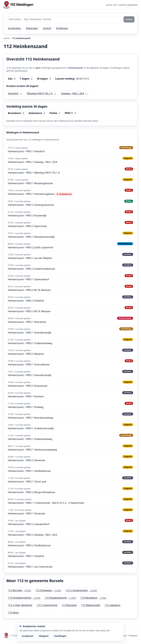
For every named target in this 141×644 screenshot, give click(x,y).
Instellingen (60, 636)
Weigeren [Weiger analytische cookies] (44, 636)
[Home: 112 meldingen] (18, 5)
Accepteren (28, 636)
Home (7, 38)
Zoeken (129, 19)
